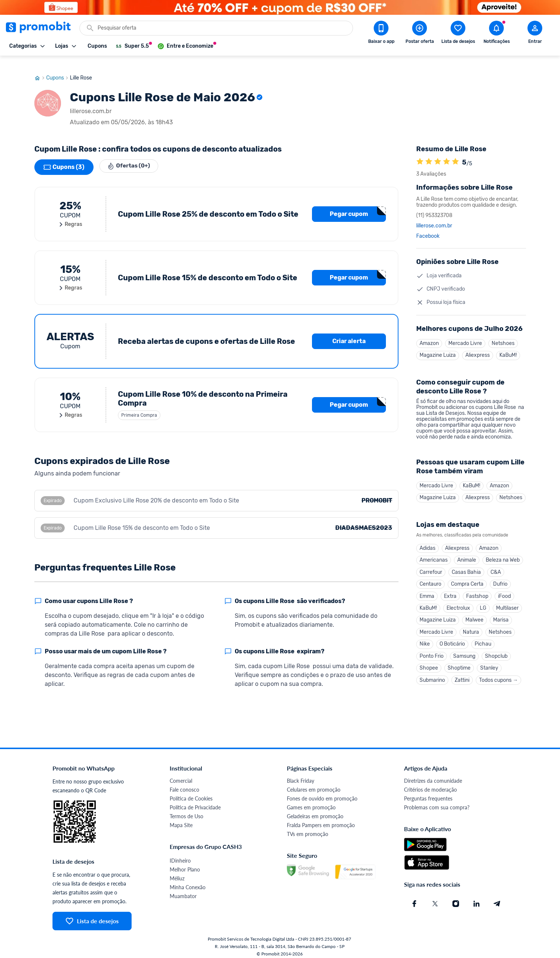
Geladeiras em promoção (315, 811)
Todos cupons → (498, 679)
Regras (70, 214)
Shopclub (496, 654)
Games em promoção (311, 803)
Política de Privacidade (195, 803)
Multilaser (507, 603)
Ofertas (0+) (131, 157)
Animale (467, 553)
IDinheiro (180, 856)
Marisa (501, 616)
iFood (504, 591)
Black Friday (301, 776)
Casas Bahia (466, 566)
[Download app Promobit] (381, 34)
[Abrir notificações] (496, 34)
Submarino (432, 679)
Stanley (489, 666)
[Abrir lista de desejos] (458, 34)
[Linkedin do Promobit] (476, 899)
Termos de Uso (186, 811)
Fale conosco (184, 785)
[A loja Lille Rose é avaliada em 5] (420, 152)
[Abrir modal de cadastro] (535, 34)
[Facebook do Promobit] (414, 899)
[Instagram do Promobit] (456, 899)
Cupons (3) (64, 157)
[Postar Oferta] (420, 34)
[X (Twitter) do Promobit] (435, 899)
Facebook (428, 226)
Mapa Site (181, 820)
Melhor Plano (185, 865)
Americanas (434, 553)
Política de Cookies (191, 794)
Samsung (464, 654)
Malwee (474, 616)
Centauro (430, 578)
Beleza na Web (503, 553)
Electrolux (458, 603)
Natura (471, 628)
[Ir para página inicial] (40, 68)
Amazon (429, 333)
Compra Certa (467, 578)
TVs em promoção (308, 829)
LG (483, 603)
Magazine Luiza (438, 346)
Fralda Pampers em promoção (321, 820)
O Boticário (452, 641)
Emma (427, 591)
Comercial (181, 776)
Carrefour (431, 566)
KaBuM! (508, 346)
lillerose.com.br (434, 216)
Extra (450, 591)
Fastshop (477, 591)
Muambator (183, 891)
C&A (496, 566)
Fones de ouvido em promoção (322, 794)
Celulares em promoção (314, 785)
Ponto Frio (432, 654)
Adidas (427, 540)
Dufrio (500, 578)
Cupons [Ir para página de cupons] (58, 68)
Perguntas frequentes (428, 794)
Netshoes (503, 333)
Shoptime (459, 666)
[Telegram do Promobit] (497, 899)
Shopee (429, 666)
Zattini (462, 679)
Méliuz (177, 874)
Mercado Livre (465, 333)
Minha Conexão (188, 882)
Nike (425, 641)
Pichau (483, 641)
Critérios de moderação (430, 785)
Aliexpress (478, 346)
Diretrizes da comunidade (433, 776)
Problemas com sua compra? (437, 803)
